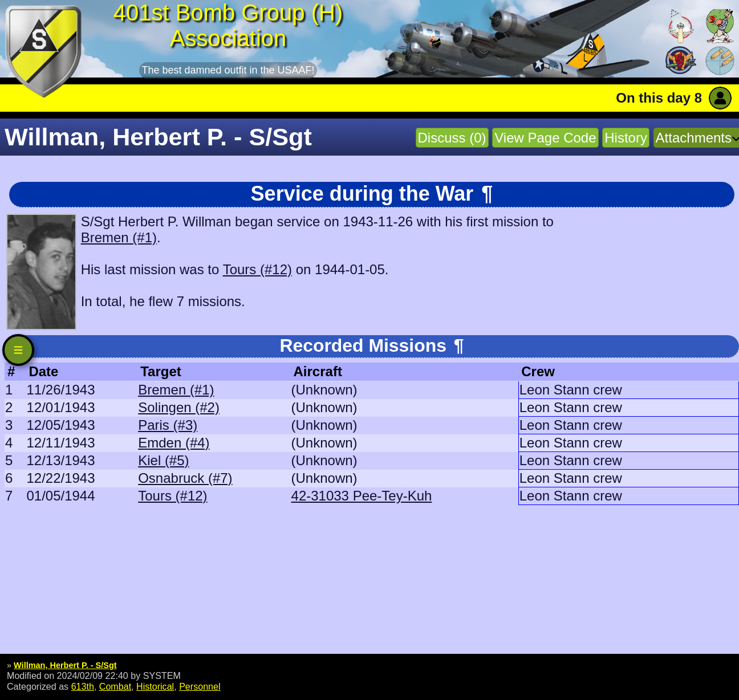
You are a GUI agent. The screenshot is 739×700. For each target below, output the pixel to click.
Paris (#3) (168, 425)
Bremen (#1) (119, 237)
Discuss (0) (452, 138)
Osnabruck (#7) (185, 478)
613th (83, 686)
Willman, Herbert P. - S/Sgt (65, 665)
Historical (155, 686)
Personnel (200, 686)
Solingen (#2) (179, 407)
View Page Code (545, 138)
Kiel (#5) (163, 460)
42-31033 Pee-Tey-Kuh (362, 496)
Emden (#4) (174, 443)
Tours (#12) (257, 269)
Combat (115, 686)
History (626, 138)
